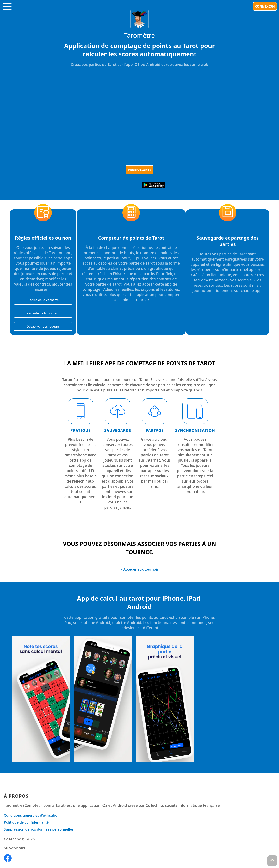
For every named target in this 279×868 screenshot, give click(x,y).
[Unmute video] (139, 117)
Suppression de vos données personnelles (39, 829)
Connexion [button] (265, 6)
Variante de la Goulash (43, 313)
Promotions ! (139, 170)
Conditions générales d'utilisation (32, 815)
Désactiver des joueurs (43, 326)
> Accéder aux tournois (139, 569)
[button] (7, 6)
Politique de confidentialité (26, 822)
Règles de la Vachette (43, 300)
